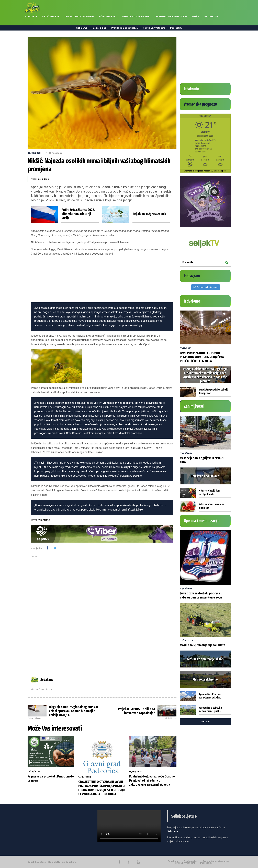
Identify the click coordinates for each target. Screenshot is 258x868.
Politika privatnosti (154, 28)
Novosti (35, 556)
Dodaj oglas (99, 28)
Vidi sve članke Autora (41, 689)
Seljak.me (82, 28)
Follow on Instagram (205, 287)
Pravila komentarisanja (125, 28)
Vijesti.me (44, 520)
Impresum (176, 28)
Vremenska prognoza (205, 171)
